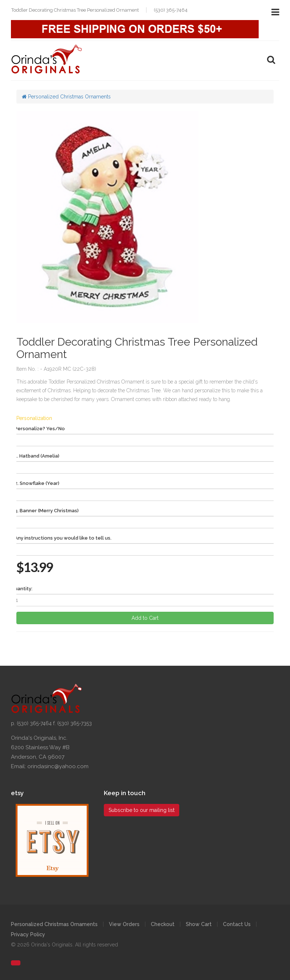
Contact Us (237, 924)
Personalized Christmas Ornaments (66, 97)
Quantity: (22, 589)
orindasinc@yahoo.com (58, 766)
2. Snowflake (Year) (37, 483)
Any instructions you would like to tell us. (63, 538)
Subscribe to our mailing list (142, 810)
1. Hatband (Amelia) (37, 456)
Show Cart (199, 924)
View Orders (124, 924)
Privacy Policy (28, 934)
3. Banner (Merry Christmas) (47, 511)
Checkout (163, 924)
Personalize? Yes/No (40, 429)
